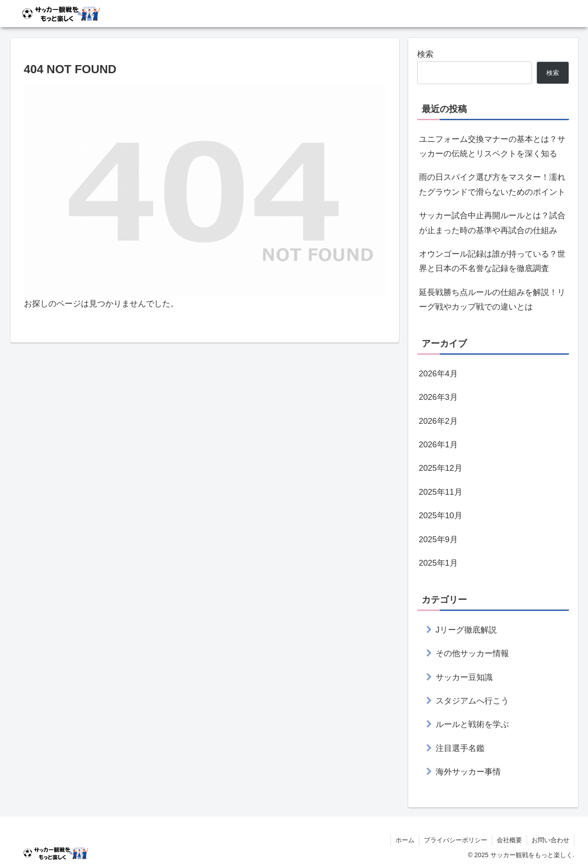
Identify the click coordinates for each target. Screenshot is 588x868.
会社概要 (509, 840)
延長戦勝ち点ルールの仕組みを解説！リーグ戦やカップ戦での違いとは (492, 300)
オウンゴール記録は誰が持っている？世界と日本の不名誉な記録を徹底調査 (492, 261)
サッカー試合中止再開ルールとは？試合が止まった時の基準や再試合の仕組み (492, 223)
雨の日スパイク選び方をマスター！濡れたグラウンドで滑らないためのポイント (492, 184)
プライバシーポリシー (456, 840)
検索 (425, 54)
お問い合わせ (550, 840)
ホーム (405, 840)
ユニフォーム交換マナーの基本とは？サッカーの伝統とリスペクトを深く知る (492, 146)
